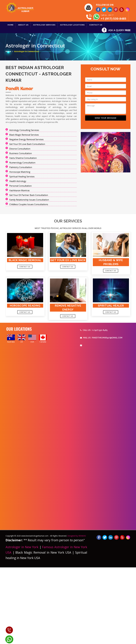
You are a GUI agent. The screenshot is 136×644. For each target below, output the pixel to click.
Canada (43, 342)
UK (22, 342)
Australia (11, 342)
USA (32, 342)
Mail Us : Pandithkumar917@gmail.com (101, 338)
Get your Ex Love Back (68, 260)
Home (8, 51)
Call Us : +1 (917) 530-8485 (94, 330)
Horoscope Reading (25, 306)
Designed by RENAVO (77, 536)
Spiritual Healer (111, 306)
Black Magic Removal (25, 260)
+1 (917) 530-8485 (114, 18)
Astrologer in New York (23, 547)
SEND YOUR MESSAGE (106, 118)
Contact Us (25, 267)
